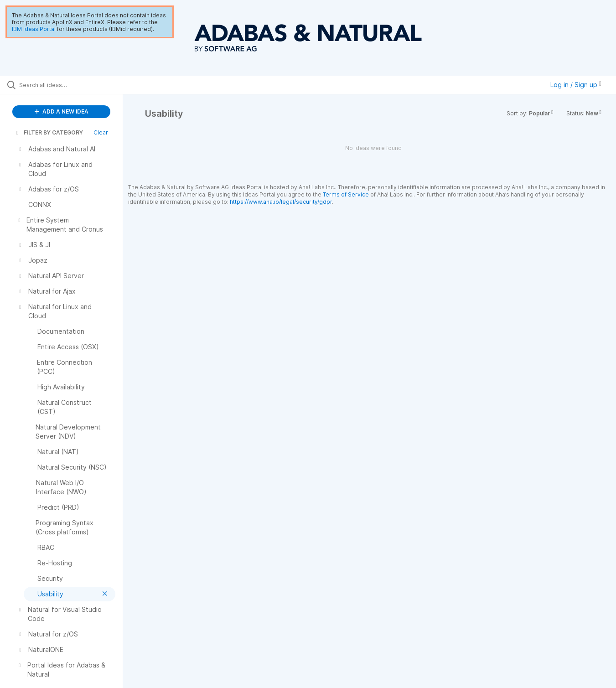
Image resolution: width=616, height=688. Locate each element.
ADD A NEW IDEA (62, 111)
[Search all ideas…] (73, 85)
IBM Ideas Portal (34, 29)
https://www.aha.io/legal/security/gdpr (281, 202)
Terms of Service (346, 194)
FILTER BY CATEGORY (49, 132)
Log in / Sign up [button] (576, 85)
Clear (101, 132)
